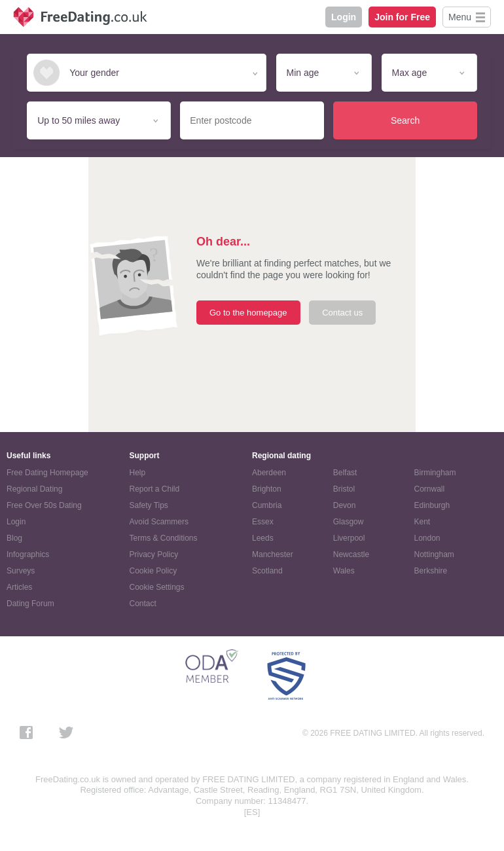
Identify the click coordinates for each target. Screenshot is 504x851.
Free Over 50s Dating (44, 505)
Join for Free (402, 17)
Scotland (267, 571)
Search (405, 120)
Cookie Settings (157, 587)
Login (344, 17)
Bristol (344, 489)
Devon (345, 505)
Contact (143, 604)
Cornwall (430, 489)
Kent (423, 522)
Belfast (345, 473)
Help (138, 473)
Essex (263, 522)
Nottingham (434, 554)
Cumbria (267, 505)
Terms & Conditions (164, 538)
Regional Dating (34, 489)
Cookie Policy (153, 571)
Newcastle (351, 554)
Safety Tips (149, 505)
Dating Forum (30, 604)
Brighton (267, 489)
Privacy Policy (154, 554)
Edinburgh (432, 505)
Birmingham (435, 473)
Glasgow (349, 522)
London (427, 538)
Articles (19, 587)
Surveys (21, 571)
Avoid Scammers (159, 522)
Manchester (273, 554)
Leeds (263, 538)
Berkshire (431, 571)
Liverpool (349, 538)
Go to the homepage (248, 313)
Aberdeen (269, 473)
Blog (14, 538)
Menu (460, 17)
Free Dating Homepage (47, 473)
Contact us (342, 313)
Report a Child (155, 489)
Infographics (28, 554)
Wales (344, 571)
